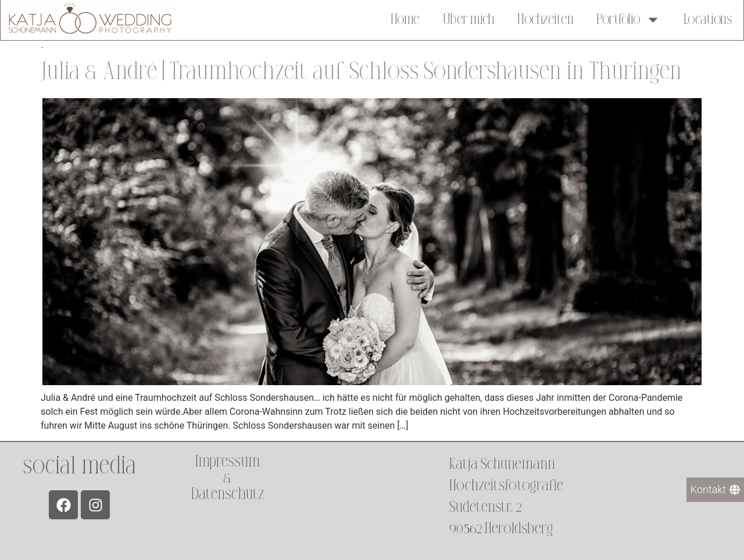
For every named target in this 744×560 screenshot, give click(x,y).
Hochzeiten (545, 18)
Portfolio (628, 18)
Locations (708, 18)
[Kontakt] (715, 490)
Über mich (469, 18)
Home (405, 18)
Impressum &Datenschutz (227, 478)
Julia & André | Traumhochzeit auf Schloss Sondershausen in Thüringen (361, 71)
